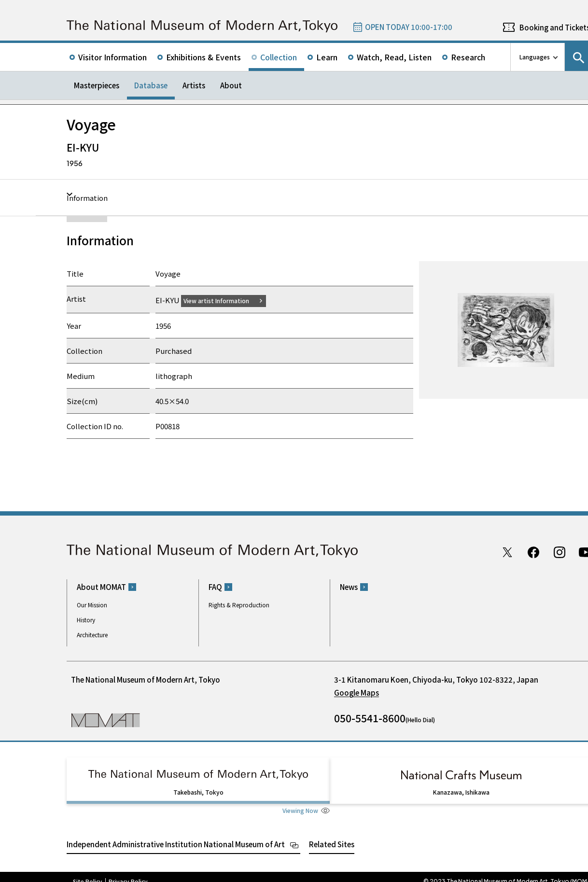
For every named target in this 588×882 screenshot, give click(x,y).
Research (468, 57)
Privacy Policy (128, 872)
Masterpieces (97, 85)
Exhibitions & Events (203, 57)
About (231, 85)
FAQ (215, 587)
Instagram (560, 552)
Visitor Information (112, 57)
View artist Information (222, 300)
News (349, 587)
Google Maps (357, 693)
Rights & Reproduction (239, 605)
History (86, 620)
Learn (327, 57)
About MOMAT (101, 587)
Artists (194, 85)
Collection (279, 57)
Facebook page (533, 552)
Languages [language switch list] (535, 57)
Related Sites (332, 835)
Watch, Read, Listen (394, 57)
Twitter (507, 552)
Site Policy (88, 872)
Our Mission (92, 605)
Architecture (92, 635)
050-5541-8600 (370, 718)
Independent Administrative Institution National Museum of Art (176, 835)
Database (151, 85)
